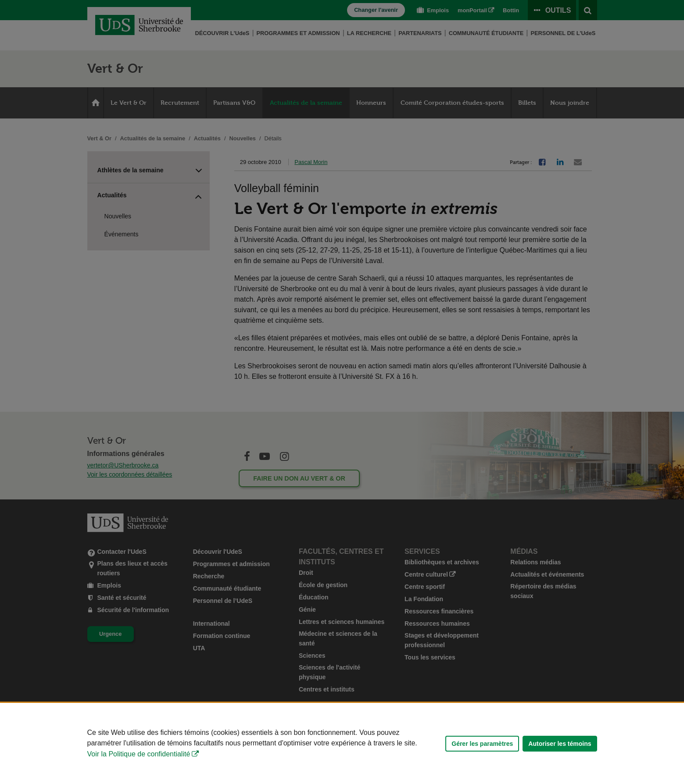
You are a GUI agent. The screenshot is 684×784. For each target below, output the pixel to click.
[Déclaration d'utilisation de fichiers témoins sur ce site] (342, 743)
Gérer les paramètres (482, 744)
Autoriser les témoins (560, 744)
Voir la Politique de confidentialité (139, 754)
